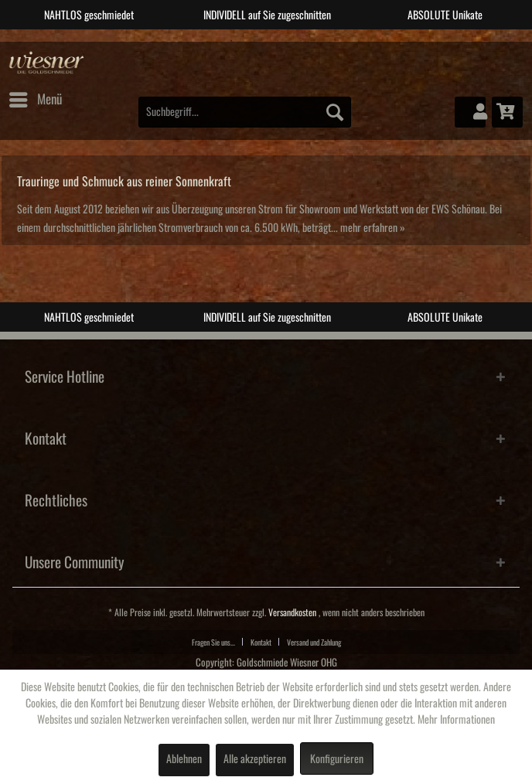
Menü (36, 97)
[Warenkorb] (507, 112)
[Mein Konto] (470, 112)
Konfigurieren (337, 759)
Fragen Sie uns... (213, 643)
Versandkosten (292, 613)
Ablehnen (184, 759)
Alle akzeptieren (255, 759)
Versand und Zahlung (314, 643)
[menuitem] (35, 100)
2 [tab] (254, 41)
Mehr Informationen (456, 720)
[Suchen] (335, 112)
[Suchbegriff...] (245, 112)
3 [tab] (278, 41)
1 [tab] (231, 41)
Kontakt (261, 643)
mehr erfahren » (373, 228)
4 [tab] (301, 41)
